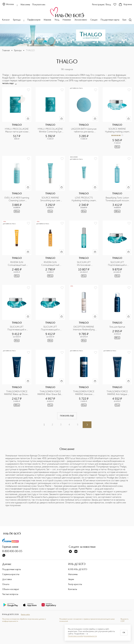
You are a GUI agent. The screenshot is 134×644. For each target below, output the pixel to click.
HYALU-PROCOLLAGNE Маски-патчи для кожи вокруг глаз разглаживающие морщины (17, 130)
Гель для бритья (117, 327)
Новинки (67, 20)
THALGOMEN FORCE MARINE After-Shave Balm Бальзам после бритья (50, 393)
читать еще (9, 83)
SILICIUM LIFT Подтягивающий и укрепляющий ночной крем (117, 264)
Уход (57, 20)
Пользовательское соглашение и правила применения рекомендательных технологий (87, 620)
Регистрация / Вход (102, 5)
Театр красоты (75, 584)
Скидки (94, 20)
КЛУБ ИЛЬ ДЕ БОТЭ (78, 570)
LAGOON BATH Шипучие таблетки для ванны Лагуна (84, 130)
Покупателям (39, 5)
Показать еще (67, 416)
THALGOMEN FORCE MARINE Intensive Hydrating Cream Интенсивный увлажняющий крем (84, 393)
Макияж (47, 20)
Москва (8, 4)
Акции (71, 579)
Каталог (6, 20)
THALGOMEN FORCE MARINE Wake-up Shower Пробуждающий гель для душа (17, 393)
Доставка (7, 579)
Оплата (6, 584)
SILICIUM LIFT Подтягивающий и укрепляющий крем (50, 328)
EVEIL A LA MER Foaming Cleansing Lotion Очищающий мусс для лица (17, 199)
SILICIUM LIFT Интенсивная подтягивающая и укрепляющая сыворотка (84, 264)
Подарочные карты (110, 20)
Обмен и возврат (11, 589)
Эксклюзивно (81, 20)
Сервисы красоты (11, 574)
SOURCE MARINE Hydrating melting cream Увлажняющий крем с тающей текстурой (117, 130)
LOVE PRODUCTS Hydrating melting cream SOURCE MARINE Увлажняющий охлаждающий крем (84, 199)
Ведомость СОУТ (124, 620)
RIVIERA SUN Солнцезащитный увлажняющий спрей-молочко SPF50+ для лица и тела (50, 264)
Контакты (73, 589)
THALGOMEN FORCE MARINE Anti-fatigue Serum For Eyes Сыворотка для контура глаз (117, 393)
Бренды (17, 20)
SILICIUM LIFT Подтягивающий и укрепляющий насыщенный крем (17, 328)
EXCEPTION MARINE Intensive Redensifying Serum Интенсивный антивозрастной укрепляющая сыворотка (84, 328)
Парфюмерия (34, 20)
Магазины (25, 5)
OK (124, 633)
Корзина (125, 5)
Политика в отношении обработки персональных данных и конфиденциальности (24, 620)
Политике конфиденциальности (82, 636)
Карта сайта (25, 614)
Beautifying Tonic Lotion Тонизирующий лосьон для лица (117, 199)
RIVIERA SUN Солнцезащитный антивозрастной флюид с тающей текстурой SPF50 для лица (17, 264)
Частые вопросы (10, 594)
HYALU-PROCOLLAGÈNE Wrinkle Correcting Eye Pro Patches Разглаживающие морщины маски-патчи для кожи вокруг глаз (50, 130)
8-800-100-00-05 (12, 551)
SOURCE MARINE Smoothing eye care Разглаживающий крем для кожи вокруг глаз (50, 199)
